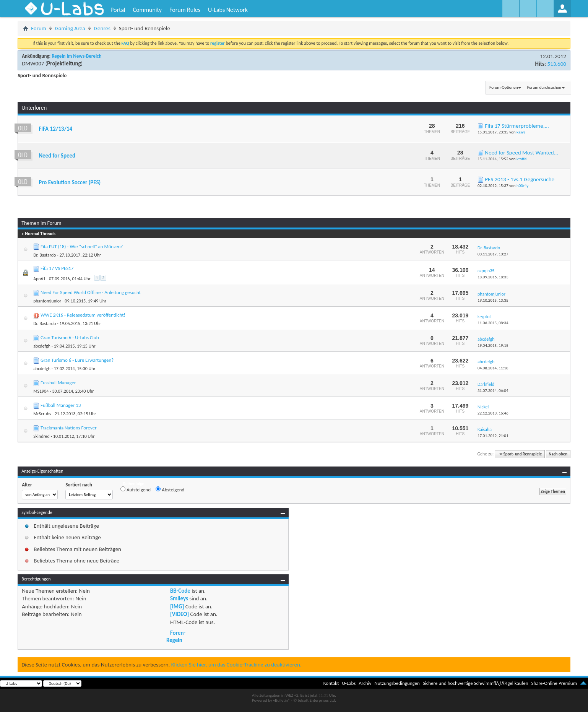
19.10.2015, (493, 300)
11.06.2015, (493, 323)
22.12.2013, (493, 413)
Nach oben (558, 454)
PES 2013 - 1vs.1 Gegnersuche (520, 179)
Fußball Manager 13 (61, 405)
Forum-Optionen (504, 87)
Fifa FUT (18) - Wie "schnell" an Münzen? (82, 246)
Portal (118, 10)
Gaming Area (70, 28)
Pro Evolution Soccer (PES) (70, 182)
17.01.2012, (493, 436)
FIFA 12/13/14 (55, 129)
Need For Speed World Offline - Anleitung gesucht (91, 292)
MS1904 (41, 391)
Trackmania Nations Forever (69, 428)
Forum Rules (185, 10)
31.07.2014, (493, 391)
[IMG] (177, 606)
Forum (39, 28)
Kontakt (331, 683)
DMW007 (33, 63)
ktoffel (522, 159)
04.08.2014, (493, 368)
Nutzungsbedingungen (397, 683)
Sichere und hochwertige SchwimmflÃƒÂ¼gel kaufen (476, 683)
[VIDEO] (179, 614)
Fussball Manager (58, 383)
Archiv (365, 683)
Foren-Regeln (176, 636)
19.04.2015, (493, 345)
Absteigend (170, 489)
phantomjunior (47, 301)
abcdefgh (42, 346)
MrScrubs (42, 414)
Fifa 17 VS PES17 (57, 268)
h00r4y (522, 186)
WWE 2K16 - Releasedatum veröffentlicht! (83, 315)
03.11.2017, (493, 254)
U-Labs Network (228, 10)
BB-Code (180, 591)
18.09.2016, (493, 277)
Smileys (179, 598)
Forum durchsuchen (544, 87)
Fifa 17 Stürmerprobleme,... (517, 126)
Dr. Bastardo (45, 255)
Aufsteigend (136, 489)
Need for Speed (57, 156)
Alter (27, 485)
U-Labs (349, 683)
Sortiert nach (79, 485)
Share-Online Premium (554, 683)
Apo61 (39, 279)
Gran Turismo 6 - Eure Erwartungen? (77, 360)
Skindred (41, 436)
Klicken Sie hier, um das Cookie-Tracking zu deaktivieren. (236, 665)
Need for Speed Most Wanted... (521, 153)
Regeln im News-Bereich (76, 56)
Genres (102, 28)
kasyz (521, 132)
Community (147, 10)
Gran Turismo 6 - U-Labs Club (70, 337)
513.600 (556, 64)
